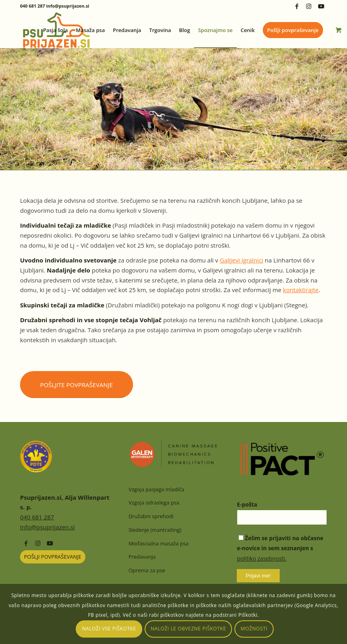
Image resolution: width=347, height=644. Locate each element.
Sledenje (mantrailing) (155, 530)
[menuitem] (55, 30)
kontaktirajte (301, 290)
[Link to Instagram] (309, 6)
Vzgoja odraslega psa (154, 503)
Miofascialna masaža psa (159, 543)
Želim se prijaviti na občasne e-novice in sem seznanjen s (280, 548)
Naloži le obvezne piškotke (188, 629)
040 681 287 (37, 517)
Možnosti (254, 629)
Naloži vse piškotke (109, 629)
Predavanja (142, 557)
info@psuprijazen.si (47, 527)
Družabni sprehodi (151, 516)
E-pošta (247, 504)
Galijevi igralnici (242, 260)
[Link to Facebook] (297, 6)
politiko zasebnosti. (262, 558)
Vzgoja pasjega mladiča (156, 489)
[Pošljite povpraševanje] (77, 385)
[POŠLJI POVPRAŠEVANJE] (53, 557)
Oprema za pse (147, 570)
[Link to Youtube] (321, 6)
